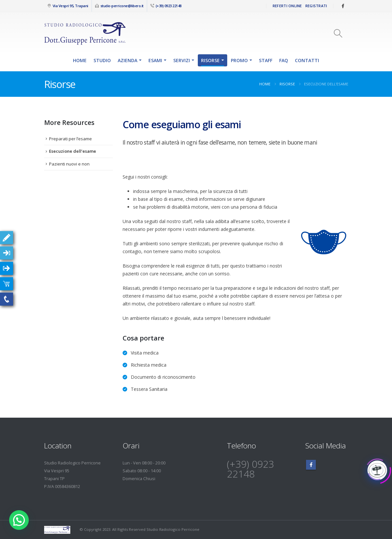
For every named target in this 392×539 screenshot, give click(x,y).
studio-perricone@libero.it (122, 6)
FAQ (284, 60)
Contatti (307, 60)
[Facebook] (343, 6)
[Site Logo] (85, 33)
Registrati (316, 6)
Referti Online (287, 6)
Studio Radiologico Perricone (173, 529)
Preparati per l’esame (70, 139)
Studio (102, 60)
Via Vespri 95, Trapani (70, 6)
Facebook (311, 465)
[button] (338, 33)
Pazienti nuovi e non (69, 164)
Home (80, 60)
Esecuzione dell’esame (73, 151)
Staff (266, 60)
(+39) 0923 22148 (168, 6)
